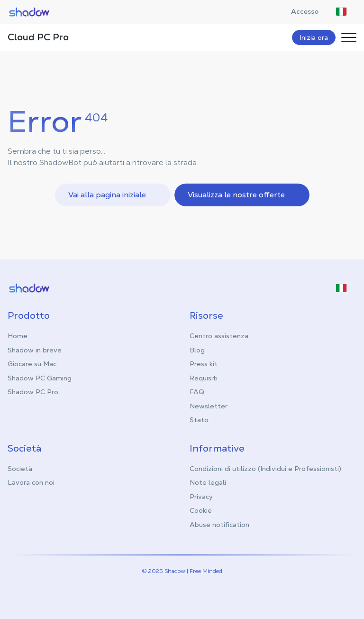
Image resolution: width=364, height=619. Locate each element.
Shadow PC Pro (33, 392)
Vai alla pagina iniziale (114, 195)
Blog (197, 350)
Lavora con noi (31, 482)
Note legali (208, 482)
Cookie (201, 510)
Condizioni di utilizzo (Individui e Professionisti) (265, 469)
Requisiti (204, 378)
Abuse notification (219, 525)
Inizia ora (314, 37)
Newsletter (209, 406)
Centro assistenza (219, 336)
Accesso (309, 11)
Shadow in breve (35, 350)
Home (18, 336)
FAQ (197, 392)
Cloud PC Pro (38, 37)
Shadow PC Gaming (40, 378)
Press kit (204, 364)
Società (20, 469)
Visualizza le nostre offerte (243, 195)
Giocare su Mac (32, 364)
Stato (199, 420)
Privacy (201, 497)
